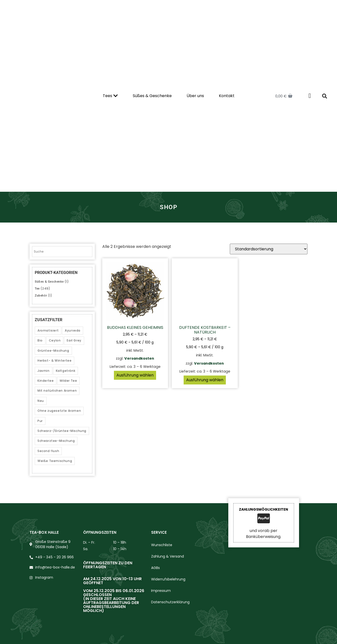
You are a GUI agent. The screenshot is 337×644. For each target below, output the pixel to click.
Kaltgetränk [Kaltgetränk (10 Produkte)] (66, 371)
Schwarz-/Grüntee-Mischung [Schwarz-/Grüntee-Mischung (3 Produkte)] (62, 431)
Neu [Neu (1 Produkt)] (41, 401)
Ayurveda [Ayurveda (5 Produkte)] (73, 330)
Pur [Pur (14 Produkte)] (40, 421)
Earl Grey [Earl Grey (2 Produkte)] (74, 340)
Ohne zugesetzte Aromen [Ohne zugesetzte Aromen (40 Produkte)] (59, 411)
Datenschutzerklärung (170, 602)
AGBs (155, 568)
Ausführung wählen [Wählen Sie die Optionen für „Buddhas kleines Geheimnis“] (135, 375)
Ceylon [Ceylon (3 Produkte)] (55, 340)
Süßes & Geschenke (152, 96)
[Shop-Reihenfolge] (269, 249)
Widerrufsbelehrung (168, 579)
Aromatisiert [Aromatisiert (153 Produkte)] (48, 330)
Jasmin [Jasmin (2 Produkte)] (44, 371)
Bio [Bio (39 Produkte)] (40, 340)
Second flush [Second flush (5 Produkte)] (48, 451)
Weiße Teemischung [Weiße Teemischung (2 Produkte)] (55, 461)
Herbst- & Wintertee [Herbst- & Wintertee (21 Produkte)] (54, 360)
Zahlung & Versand (168, 556)
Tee (37, 289)
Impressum (161, 591)
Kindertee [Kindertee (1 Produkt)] (46, 381)
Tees (110, 96)
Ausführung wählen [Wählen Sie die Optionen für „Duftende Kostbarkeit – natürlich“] (205, 380)
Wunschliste (162, 545)
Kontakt (227, 96)
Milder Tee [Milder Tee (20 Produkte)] (68, 381)
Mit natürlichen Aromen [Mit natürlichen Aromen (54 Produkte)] (57, 391)
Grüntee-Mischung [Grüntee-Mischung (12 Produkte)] (53, 351)
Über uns (195, 96)
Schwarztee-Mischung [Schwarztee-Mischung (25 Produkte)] (56, 441)
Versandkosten (139, 358)
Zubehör (41, 296)
